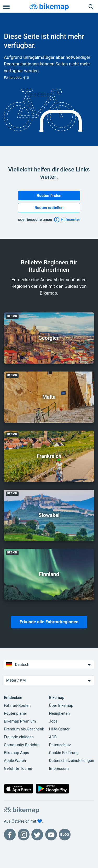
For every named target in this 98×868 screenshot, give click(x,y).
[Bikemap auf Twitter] (37, 835)
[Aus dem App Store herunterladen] (19, 790)
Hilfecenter (67, 219)
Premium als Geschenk (24, 729)
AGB (53, 737)
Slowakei (49, 515)
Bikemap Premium (20, 721)
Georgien (49, 338)
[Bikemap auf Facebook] (10, 835)
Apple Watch (15, 761)
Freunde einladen (19, 737)
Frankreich (49, 456)
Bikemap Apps (16, 753)
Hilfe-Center (59, 729)
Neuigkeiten (59, 713)
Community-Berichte (22, 745)
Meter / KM (49, 681)
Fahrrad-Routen (17, 705)
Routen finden (49, 196)
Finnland (49, 574)
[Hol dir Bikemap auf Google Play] (53, 790)
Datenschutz (60, 745)
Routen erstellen (49, 208)
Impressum (59, 768)
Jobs (53, 721)
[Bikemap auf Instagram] (24, 835)
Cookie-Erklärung (64, 753)
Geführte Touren (18, 768)
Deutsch (49, 665)
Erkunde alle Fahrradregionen (49, 622)
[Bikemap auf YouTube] (51, 835)
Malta (49, 397)
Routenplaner (16, 713)
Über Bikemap (61, 705)
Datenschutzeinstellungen (72, 761)
